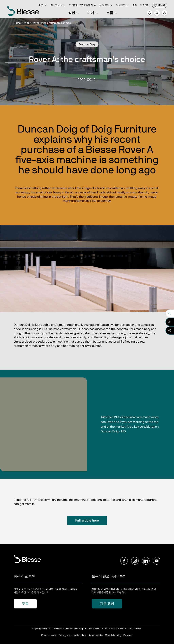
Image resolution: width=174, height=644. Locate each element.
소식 (135, 5)
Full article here (87, 521)
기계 (93, 13)
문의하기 (145, 5)
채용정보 (107, 6)
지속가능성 (58, 6)
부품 (112, 13)
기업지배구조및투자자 (83, 6)
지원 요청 (107, 604)
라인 (74, 13)
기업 (43, 6)
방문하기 (123, 6)
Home (17, 23)
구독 (25, 604)
